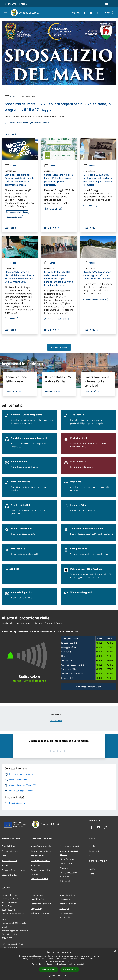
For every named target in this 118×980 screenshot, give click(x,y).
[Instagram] (97, 13)
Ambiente (64, 868)
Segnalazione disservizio (42, 904)
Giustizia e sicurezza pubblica (69, 853)
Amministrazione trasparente (67, 897)
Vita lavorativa (37, 856)
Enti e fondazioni (9, 860)
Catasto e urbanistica (40, 870)
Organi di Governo (10, 846)
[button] (59, 975)
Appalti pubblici (37, 865)
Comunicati (94, 851)
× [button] (115, 951)
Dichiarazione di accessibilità (67, 915)
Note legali (64, 908)
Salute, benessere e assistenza (68, 874)
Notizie (13, 96)
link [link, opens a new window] (85, 964)
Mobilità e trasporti (39, 879)
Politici (5, 865)
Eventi (91, 874)
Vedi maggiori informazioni (89, 687)
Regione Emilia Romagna (15, 4)
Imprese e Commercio (40, 860)
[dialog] (59, 964)
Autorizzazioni (66, 881)
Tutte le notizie (59, 347)
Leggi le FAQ (36, 908)
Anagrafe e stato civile (41, 846)
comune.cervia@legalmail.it (14, 923)
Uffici (4, 856)
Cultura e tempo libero (41, 851)
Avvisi (91, 856)
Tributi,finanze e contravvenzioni (67, 861)
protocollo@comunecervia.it (15, 931)
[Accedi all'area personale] (107, 4)
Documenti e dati (9, 875)
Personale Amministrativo (13, 870)
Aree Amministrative (11, 851)
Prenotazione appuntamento (37, 897)
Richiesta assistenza (40, 913)
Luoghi (92, 869)
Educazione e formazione (71, 846)
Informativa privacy (68, 904)
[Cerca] (112, 13)
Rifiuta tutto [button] (70, 969)
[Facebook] (83, 13)
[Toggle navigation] (5, 12)
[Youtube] (90, 13)
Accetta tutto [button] (49, 970)
